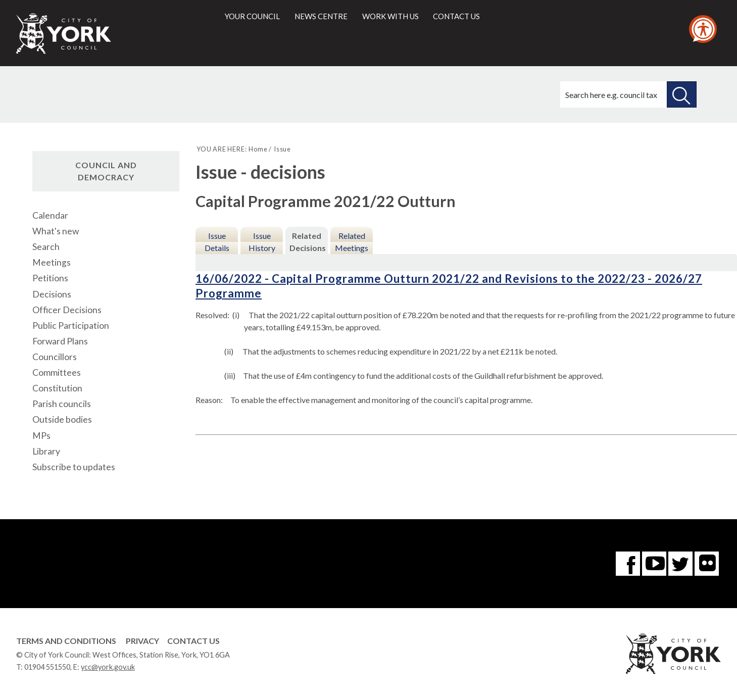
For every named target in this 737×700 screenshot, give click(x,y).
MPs (41, 436)
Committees (57, 372)
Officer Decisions (67, 310)
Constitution (57, 388)
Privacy (142, 641)
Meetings (52, 262)
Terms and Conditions (66, 641)
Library (46, 451)
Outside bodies (62, 419)
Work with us (390, 16)
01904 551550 (47, 667)
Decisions (52, 294)
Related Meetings (352, 242)
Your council (252, 16)
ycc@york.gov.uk (108, 667)
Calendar (50, 215)
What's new (56, 231)
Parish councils (62, 404)
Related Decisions (308, 242)
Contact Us (193, 641)
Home (258, 149)
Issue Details (217, 242)
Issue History (262, 242)
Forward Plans (60, 341)
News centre (321, 16)
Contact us (456, 16)
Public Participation (71, 326)
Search (46, 247)
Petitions (50, 278)
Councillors (55, 357)
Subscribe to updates (74, 467)
